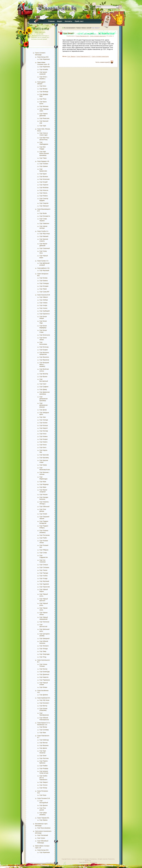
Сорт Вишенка (44, 745)
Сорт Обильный (44, 507)
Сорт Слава (43, 553)
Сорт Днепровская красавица (43, 399)
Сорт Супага (41, 838)
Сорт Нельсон (44, 190)
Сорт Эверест (44, 782)
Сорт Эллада (44, 649)
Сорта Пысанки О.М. (44, 798)
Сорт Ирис (43, 733)
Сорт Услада (43, 578)
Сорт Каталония (44, 179)
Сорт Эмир (43, 651)
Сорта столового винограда (98, 36)
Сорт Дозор (43, 410)
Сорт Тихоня (43, 570)
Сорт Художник (44, 584)
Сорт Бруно (43, 174)
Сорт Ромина (44, 196)
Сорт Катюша (44, 425)
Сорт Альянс (43, 308)
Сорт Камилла (44, 677)
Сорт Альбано (44, 164)
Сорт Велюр (43, 727)
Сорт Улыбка (43, 576)
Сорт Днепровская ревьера (43, 405)
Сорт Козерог (44, 439)
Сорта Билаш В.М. (43, 57)
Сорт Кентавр (44, 431)
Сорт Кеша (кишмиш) (44, 828)
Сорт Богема (43, 278)
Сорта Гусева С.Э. (43, 261)
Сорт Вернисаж (44, 360)
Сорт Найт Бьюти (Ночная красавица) (44, 154)
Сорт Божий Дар (45, 672)
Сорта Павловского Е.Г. (83, 36)
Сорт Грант (43, 384)
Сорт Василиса (44, 357)
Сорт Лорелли (44, 185)
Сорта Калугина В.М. (44, 295)
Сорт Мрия (43, 487)
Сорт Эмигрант (44, 206)
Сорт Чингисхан (44, 622)
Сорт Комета (43, 442)
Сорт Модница (44, 484)
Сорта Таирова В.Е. (43, 818)
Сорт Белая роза (45, 335)
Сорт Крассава (44, 455)
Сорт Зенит (43, 756)
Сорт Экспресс (44, 646)
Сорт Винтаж (43, 743)
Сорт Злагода (44, 420)
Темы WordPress (84, 862)
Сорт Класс (43, 434)
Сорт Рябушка (44, 550)
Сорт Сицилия (44, 203)
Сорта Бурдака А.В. (43, 161)
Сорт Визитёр (44, 374)
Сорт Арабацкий (45, 311)
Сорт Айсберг (44, 300)
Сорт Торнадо (44, 573)
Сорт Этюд (43, 657)
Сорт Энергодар (44, 654)
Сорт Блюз (43, 86)
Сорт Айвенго (44, 297)
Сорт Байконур (44, 740)
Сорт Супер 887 (44, 292)
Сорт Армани (44, 166)
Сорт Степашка (44, 567)
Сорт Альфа (43, 305)
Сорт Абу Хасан (44, 700)
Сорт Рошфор (44, 768)
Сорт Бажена (44, 281)
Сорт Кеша (43, 795)
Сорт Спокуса (44, 565)
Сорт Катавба (44, 69)
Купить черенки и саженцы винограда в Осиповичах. (82, 859)
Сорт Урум (43, 126)
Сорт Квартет (44, 428)
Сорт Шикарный (44, 639)
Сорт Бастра (43, 669)
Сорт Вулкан (43, 377)
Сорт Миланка (44, 106)
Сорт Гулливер (44, 730)
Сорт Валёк (43, 213)
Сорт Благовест (44, 703)
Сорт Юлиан (43, 687)
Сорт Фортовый (44, 271)
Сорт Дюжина (44, 695)
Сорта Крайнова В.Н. (44, 698)
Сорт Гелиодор (44, 283)
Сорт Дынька (43, 805)
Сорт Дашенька (44, 674)
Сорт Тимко (43, 158)
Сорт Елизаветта (45, 216)
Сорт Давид (43, 389)
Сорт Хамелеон (44, 223)
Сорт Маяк (43, 482)
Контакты (68, 21)
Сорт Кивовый (44, 236)
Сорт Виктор (43, 706)
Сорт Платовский (43, 835)
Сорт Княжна (43, 437)
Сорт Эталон (43, 785)
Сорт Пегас (43, 99)
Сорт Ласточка (44, 758)
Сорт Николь (43, 193)
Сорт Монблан (44, 188)
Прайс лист (79, 21)
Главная (51, 21)
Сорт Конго (43, 448)
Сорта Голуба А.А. (43, 231)
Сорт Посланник (45, 535)
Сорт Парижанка (45, 680)
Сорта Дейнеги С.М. (43, 268)
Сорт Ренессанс (44, 118)
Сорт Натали (43, 495)
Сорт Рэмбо (43, 538)
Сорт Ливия (43, 289)
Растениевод (93, 862)
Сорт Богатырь (44, 347)
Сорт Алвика (43, 303)
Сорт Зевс (43, 417)
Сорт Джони (43, 748)
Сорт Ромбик (43, 766)
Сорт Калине (43, 423)
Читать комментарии (103, 62)
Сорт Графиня (44, 387)
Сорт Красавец (44, 458)
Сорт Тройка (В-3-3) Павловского (43, 778)
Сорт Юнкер (43, 788)
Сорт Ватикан (44, 177)
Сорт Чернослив (45, 587)
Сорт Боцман (44, 350)
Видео (60, 21)
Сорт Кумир (43, 465)
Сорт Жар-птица (45, 234)
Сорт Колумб (43, 182)
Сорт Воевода (44, 92)
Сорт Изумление (45, 59)
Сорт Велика (43, 89)
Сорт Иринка (43, 820)
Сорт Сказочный (45, 248)
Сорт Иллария (44, 286)
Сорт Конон (43, 445)
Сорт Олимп (43, 514)
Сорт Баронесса (44, 314)
